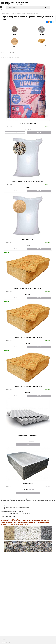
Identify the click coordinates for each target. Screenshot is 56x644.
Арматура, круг (6, 642)
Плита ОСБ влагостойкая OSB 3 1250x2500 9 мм (28, 288)
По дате (3, 53)
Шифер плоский (28, 484)
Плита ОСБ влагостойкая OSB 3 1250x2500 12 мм (28, 337)
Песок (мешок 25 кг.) (28, 239)
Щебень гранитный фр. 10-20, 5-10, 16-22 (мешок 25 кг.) (28, 181)
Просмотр (39, 132)
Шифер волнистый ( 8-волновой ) (28, 435)
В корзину (15, 132)
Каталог (5, 639)
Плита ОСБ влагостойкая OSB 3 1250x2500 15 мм (28, 387)
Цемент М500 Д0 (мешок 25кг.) (28, 123)
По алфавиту (12, 53)
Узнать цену (32, 441)
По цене (20, 53)
